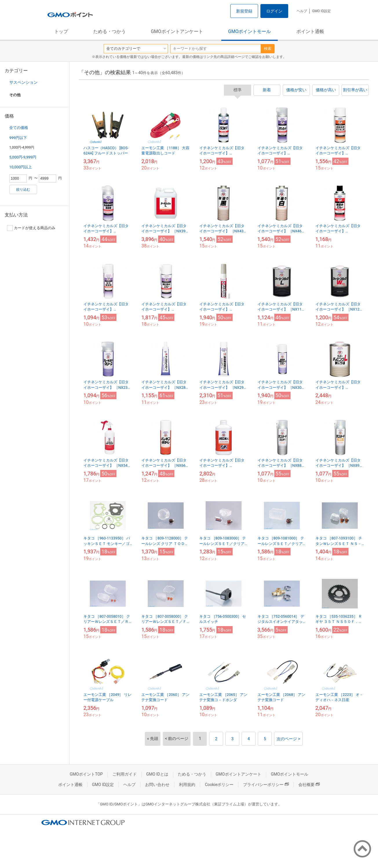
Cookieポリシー (219, 785)
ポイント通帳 (310, 31)
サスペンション (23, 82)
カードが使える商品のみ (31, 228)
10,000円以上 (21, 167)
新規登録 (244, 11)
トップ (61, 31)
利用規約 (187, 785)
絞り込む (23, 189)
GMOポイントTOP (86, 774)
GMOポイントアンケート (177, 31)
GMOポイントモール (250, 31)
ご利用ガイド (125, 774)
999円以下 (18, 138)
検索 (268, 49)
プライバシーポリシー (266, 785)
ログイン (274, 11)
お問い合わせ (157, 785)
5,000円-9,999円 (23, 157)
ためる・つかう (109, 31)
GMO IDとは (157, 774)
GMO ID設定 (321, 11)
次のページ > (288, 739)
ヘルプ (302, 11)
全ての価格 (19, 128)
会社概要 (309, 785)
